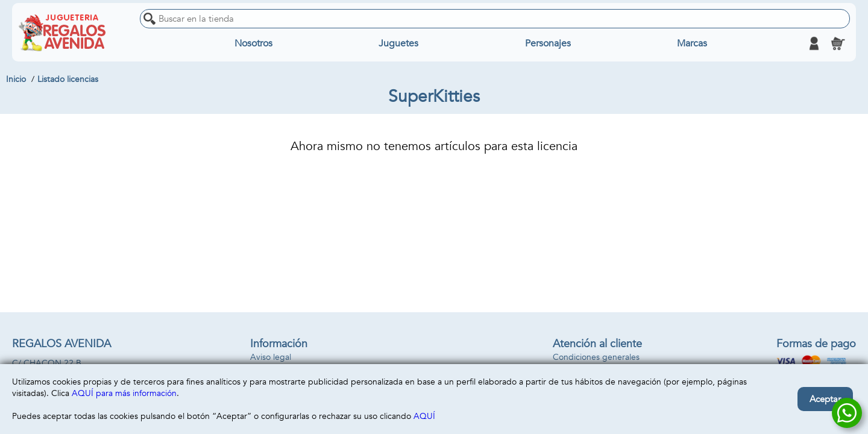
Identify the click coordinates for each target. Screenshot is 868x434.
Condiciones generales (596, 357)
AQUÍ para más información (124, 393)
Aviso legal (271, 357)
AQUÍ (424, 416)
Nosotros (253, 43)
